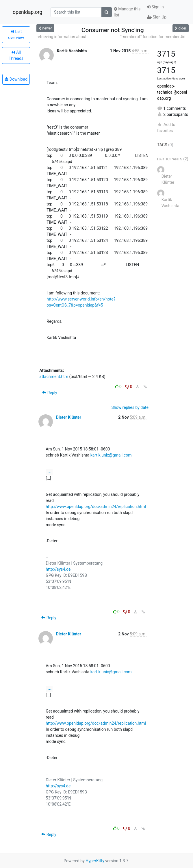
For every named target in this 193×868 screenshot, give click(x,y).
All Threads (16, 55)
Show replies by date (130, 407)
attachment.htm (54, 376)
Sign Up (157, 17)
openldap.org (27, 12)
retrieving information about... (63, 37)
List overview (16, 35)
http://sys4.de (58, 569)
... (49, 472)
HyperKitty (95, 861)
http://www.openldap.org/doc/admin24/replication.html (96, 507)
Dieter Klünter (69, 417)
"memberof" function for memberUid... (155, 37)
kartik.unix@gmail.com (111, 455)
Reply (50, 393)
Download (16, 79)
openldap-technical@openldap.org (172, 92)
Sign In (155, 7)
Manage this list (127, 12)
